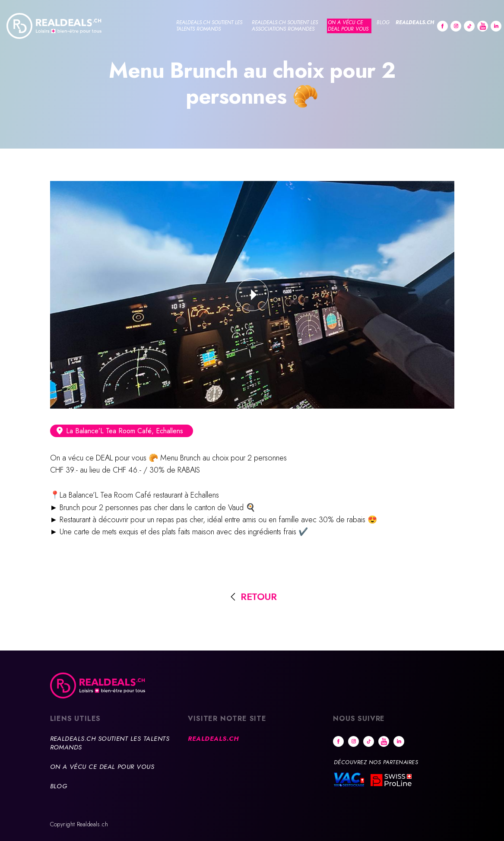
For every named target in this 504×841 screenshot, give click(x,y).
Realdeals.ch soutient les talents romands (209, 26)
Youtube (483, 26)
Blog (383, 22)
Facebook (442, 26)
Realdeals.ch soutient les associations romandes (285, 26)
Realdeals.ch (415, 22)
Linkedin (496, 26)
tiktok (469, 26)
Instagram (456, 26)
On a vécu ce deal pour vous (348, 26)
